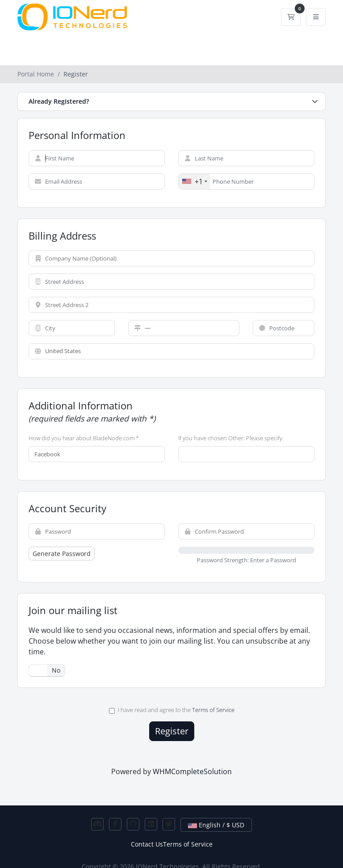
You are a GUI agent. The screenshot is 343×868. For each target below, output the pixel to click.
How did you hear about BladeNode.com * (84, 438)
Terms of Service (213, 710)
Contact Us (147, 844)
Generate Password (62, 554)
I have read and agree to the (172, 710)
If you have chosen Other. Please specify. (231, 438)
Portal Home (36, 74)
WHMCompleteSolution (192, 771)
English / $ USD (216, 825)
